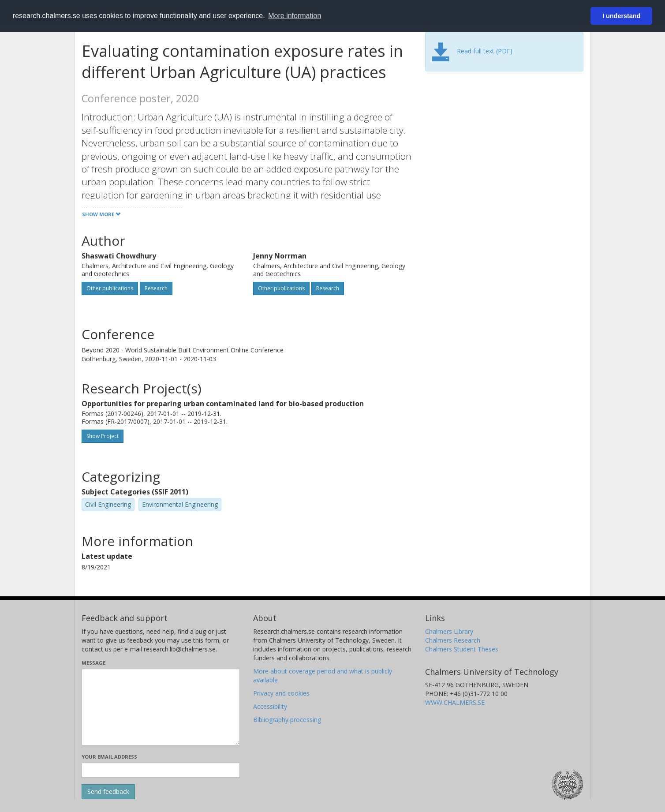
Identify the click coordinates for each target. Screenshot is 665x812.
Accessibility (270, 706)
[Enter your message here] (161, 707)
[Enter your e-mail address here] (161, 770)
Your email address (109, 757)
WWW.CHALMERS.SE (455, 702)
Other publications (110, 288)
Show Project (103, 436)
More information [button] (295, 16)
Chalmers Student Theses (462, 649)
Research (156, 288)
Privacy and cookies (281, 693)
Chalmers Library (449, 631)
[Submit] (108, 792)
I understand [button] (621, 16)
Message (93, 663)
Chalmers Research (453, 640)
